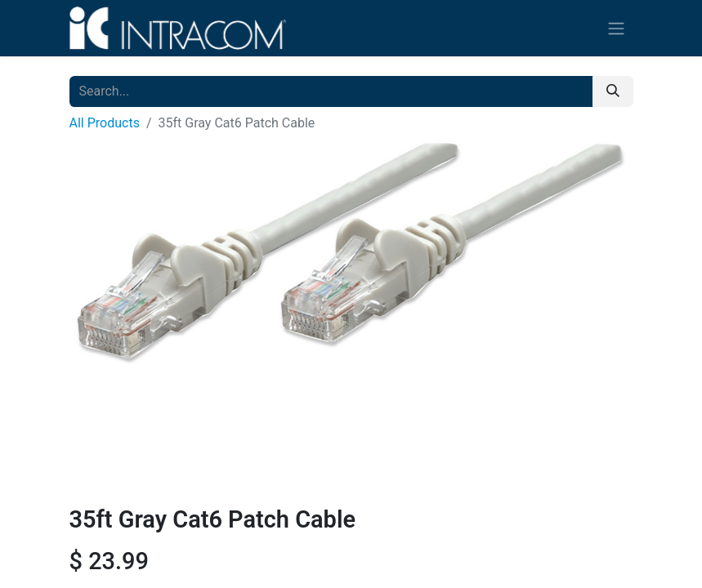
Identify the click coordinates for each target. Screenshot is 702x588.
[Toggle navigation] (616, 28)
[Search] (613, 91)
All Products (105, 123)
